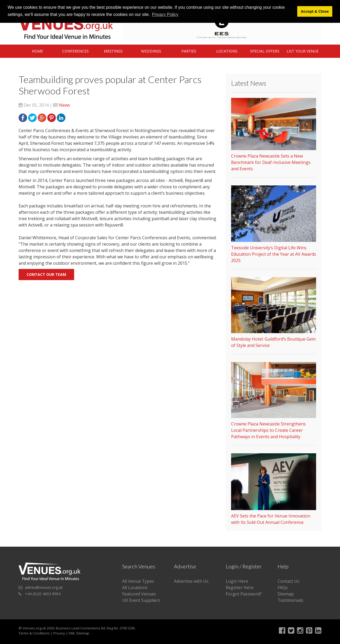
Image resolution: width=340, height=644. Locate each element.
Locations (227, 51)
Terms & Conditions (34, 633)
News (65, 105)
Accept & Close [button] (315, 11)
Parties (189, 51)
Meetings (113, 51)
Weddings (151, 51)
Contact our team (46, 274)
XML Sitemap (79, 633)
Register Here (240, 588)
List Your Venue (303, 51)
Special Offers (265, 51)
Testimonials (290, 600)
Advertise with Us (191, 581)
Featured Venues (139, 594)
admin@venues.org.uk (44, 587)
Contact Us (288, 581)
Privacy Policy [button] (165, 14)
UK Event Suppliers (141, 600)
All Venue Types (138, 581)
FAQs (283, 588)
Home (37, 51)
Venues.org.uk (34, 628)
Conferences (75, 51)
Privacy (59, 633)
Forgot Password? (244, 594)
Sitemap (286, 594)
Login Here (237, 581)
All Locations (135, 588)
